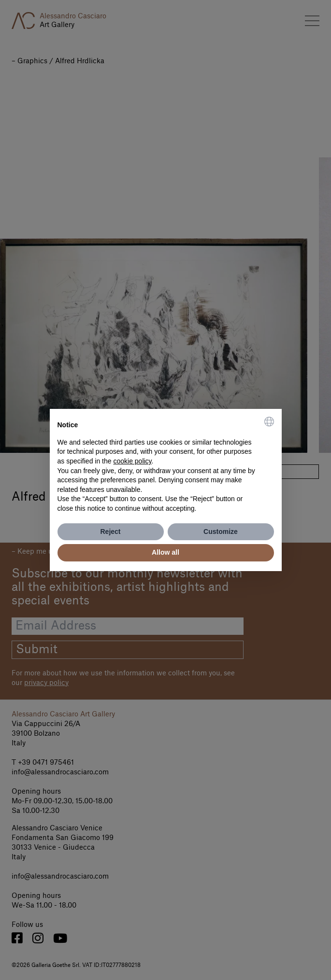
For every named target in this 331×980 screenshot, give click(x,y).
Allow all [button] (165, 552)
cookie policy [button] (132, 461)
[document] (166, 465)
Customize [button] (221, 532)
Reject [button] (110, 532)
